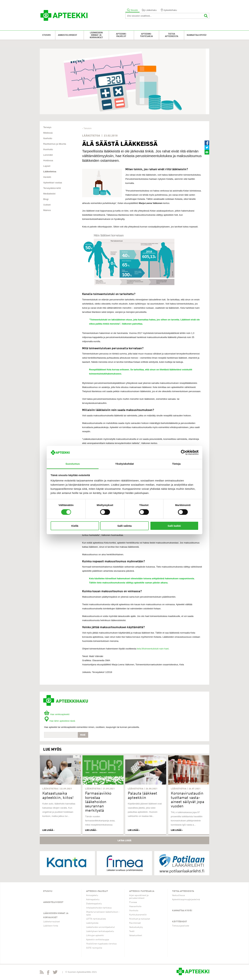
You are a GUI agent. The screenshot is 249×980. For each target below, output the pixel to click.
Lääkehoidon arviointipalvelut (100, 927)
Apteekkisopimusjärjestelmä (186, 900)
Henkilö (47, 177)
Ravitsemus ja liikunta (55, 144)
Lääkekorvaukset (52, 922)
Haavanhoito (135, 906)
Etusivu (47, 35)
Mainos (47, 210)
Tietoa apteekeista (172, 35)
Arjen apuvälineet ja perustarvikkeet (139, 897)
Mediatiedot (49, 194)
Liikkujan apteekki (95, 936)
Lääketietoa (50, 172)
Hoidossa (48, 160)
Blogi (46, 199)
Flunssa (133, 902)
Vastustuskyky (136, 927)
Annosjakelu (92, 895)
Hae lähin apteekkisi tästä (60, 721)
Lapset (47, 166)
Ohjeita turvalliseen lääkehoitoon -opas (103, 913)
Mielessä (48, 133)
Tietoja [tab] (176, 464)
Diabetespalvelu (94, 904)
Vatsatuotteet (136, 936)
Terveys (47, 127)
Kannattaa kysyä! (197, 35)
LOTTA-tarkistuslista (96, 919)
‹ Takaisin (87, 128)
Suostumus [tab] (73, 464)
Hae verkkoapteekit (57, 714)
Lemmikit (48, 155)
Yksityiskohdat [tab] (124, 464)
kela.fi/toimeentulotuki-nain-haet (153, 649)
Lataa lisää (124, 840)
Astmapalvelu (93, 900)
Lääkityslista (92, 923)
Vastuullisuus (178, 895)
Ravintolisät (135, 923)
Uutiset (47, 205)
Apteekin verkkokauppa (98, 940)
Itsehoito (48, 138)
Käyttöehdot (179, 922)
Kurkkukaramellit (138, 915)
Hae (83, 735)
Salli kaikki (174, 526)
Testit (132, 931)
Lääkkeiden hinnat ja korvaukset (96, 35)
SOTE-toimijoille (94, 948)
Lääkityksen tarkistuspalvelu (100, 931)
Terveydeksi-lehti (52, 188)
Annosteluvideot (68, 35)
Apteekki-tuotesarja (146, 35)
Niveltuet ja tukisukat (140, 919)
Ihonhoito (48, 149)
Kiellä (75, 526)
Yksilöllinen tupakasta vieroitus (101, 944)
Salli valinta (125, 526)
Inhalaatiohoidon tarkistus (99, 908)
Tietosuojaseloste (181, 926)
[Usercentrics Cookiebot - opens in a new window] (183, 452)
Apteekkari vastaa (53, 183)
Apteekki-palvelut (121, 35)
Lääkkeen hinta (51, 926)
